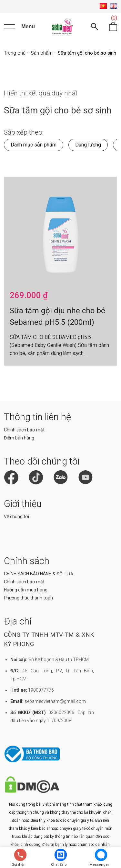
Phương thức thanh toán (28, 598)
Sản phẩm (42, 53)
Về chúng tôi (16, 517)
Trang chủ (15, 53)
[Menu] (19, 27)
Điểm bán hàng (19, 438)
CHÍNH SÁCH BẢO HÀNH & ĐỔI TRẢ (39, 574)
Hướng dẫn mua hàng (26, 590)
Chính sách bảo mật (24, 430)
